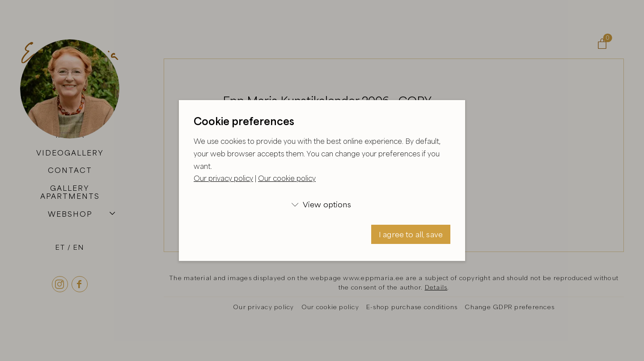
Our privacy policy (223, 178)
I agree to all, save (411, 234)
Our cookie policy (287, 178)
